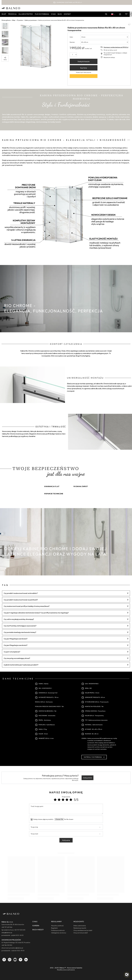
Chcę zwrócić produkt (81, 933)
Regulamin (54, 928)
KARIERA (36, 926)
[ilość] (73, 55)
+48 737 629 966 (7, 927)
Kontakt (67, 14)
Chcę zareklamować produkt (83, 930)
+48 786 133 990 (7, 945)
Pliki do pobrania (42, 14)
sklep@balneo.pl (7, 933)
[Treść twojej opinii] (66, 809)
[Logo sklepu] (11, 8)
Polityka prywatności (58, 930)
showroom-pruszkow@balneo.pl (12, 948)
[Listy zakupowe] (126, 14)
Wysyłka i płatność (57, 926)
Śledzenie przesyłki (80, 928)
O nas (53, 14)
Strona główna (6, 20)
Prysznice (20, 20)
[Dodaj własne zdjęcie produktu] (70, 819)
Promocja (12, 14)
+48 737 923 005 (20, 930)
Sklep (4, 14)
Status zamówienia (80, 926)
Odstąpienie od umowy (59, 933)
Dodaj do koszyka (84, 61)
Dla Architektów (26, 14)
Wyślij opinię (66, 840)
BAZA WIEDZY (38, 930)
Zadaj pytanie (88, 778)
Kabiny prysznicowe (31, 20)
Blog (60, 14)
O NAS (35, 921)
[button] (127, 975)
